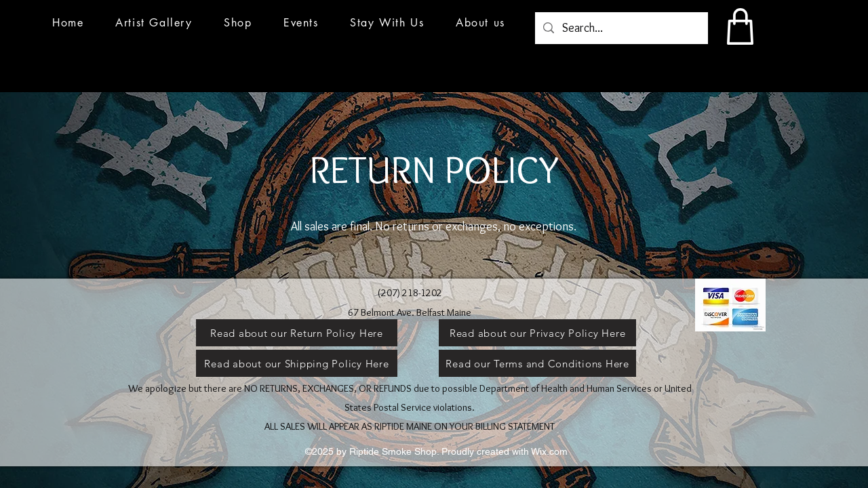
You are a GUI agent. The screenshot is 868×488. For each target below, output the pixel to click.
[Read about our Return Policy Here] (297, 333)
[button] (301, 23)
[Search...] (621, 28)
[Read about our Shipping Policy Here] (297, 363)
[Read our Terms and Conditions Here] (537, 363)
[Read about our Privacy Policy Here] (537, 333)
